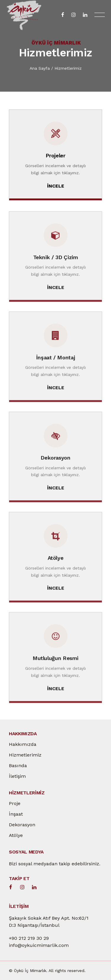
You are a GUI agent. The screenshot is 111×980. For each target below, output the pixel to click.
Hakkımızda (23, 744)
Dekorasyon (22, 825)
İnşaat (16, 814)
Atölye (16, 835)
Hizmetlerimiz (68, 69)
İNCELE (56, 186)
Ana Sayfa (40, 69)
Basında (18, 766)
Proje (15, 803)
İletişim (17, 776)
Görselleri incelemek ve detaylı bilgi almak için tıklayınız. (55, 169)
